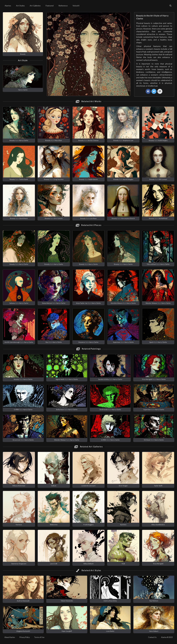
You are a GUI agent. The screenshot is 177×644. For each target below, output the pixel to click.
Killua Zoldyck (88, 564)
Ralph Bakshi (93, 179)
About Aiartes (10, 637)
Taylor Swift (158, 486)
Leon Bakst (110, 631)
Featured (50, 6)
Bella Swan (60, 409)
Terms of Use (39, 637)
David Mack (24, 218)
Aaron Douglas (128, 179)
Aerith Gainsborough (12, 342)
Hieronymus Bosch (128, 218)
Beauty (23, 54)
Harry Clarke (23, 90)
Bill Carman (163, 179)
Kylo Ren (123, 525)
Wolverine (54, 525)
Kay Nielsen (154, 601)
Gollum (54, 486)
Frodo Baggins (88, 525)
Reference (63, 6)
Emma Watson (47, 303)
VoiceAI (76, 6)
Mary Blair (58, 140)
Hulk (123, 564)
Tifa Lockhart (151, 264)
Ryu (47, 342)
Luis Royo (93, 218)
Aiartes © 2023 (167, 637)
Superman (117, 342)
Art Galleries (35, 6)
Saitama (12, 303)
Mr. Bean (147, 440)
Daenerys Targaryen (19, 564)
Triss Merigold (147, 379)
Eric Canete (58, 218)
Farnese (19, 525)
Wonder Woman (151, 303)
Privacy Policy (25, 637)
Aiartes (8, 6)
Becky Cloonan (93, 140)
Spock (151, 342)
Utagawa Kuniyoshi (23, 631)
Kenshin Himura (117, 303)
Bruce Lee (17, 440)
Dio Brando (104, 409)
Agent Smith (60, 379)
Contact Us (152, 637)
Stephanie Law (128, 140)
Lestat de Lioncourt (88, 486)
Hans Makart (154, 631)
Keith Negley (163, 140)
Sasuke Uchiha (104, 379)
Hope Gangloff (67, 631)
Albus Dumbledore (158, 525)
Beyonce (82, 342)
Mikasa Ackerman (19, 486)
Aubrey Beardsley (110, 601)
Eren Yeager (123, 486)
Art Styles (20, 6)
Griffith (16, 409)
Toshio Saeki (24, 179)
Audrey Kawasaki (23, 601)
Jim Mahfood (163, 218)
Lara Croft (54, 564)
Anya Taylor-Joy (82, 303)
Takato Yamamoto (67, 601)
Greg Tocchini (58, 179)
